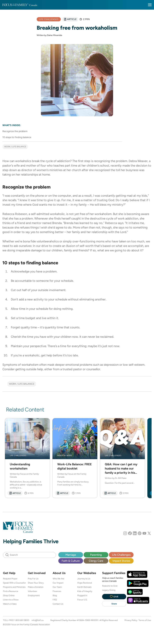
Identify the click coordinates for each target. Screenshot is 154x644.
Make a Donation (36, 587)
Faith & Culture (71, 561)
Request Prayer (10, 579)
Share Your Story (36, 583)
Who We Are (58, 579)
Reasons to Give (110, 586)
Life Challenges (121, 555)
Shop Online (9, 595)
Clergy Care (96, 561)
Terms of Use (145, 620)
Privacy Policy (131, 620)
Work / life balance (15, 147)
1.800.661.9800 (22, 620)
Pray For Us (33, 579)
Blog (55, 595)
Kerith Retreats (84, 587)
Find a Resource (11, 591)
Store (114, 604)
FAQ (55, 600)
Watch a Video (10, 604)
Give (114, 597)
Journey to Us (84, 579)
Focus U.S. (82, 600)
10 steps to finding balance (17, 137)
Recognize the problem (15, 131)
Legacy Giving (109, 590)
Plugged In (82, 595)
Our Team (57, 587)
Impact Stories (121, 561)
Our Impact (58, 583)
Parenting (96, 555)
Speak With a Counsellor (14, 583)
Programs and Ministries (14, 587)
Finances (57, 591)
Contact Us (58, 604)
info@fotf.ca (38, 620)
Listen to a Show (11, 600)
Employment (34, 595)
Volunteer (32, 591)
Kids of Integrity (85, 591)
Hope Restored (85, 583)
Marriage (71, 555)
